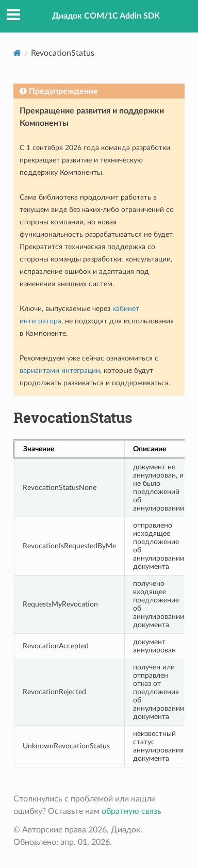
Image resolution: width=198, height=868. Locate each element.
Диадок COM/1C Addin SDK (106, 16)
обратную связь (131, 811)
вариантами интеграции (60, 371)
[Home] (17, 53)
